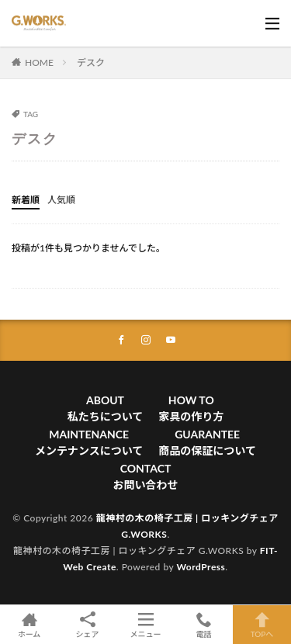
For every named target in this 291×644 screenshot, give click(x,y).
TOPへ (262, 625)
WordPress (201, 567)
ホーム (29, 625)
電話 (204, 625)
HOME (39, 62)
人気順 (61, 200)
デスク (91, 62)
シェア (87, 625)
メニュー (145, 625)
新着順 (26, 200)
